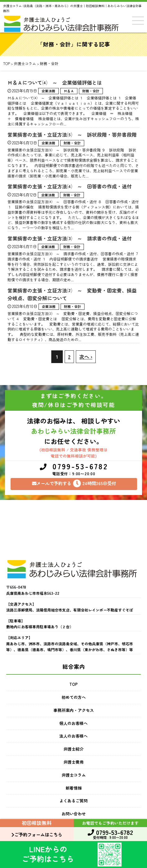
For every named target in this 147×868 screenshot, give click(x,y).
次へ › (86, 357)
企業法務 (48, 91)
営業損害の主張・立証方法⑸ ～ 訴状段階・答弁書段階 (72, 135)
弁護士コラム (74, 775)
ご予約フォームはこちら (37, 834)
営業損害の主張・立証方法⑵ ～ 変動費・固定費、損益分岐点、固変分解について (72, 294)
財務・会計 (91, 91)
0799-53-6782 (74, 469)
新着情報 (74, 788)
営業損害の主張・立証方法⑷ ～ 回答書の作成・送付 (70, 186)
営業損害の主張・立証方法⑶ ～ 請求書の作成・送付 (70, 238)
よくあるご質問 (73, 801)
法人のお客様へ (73, 736)
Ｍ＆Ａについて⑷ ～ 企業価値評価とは (57, 83)
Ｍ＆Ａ (69, 91)
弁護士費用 (73, 762)
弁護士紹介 (73, 749)
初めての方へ (74, 697)
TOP (73, 684)
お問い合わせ (74, 814)
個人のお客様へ (73, 723)
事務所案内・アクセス (74, 710)
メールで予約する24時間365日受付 (74, 483)
